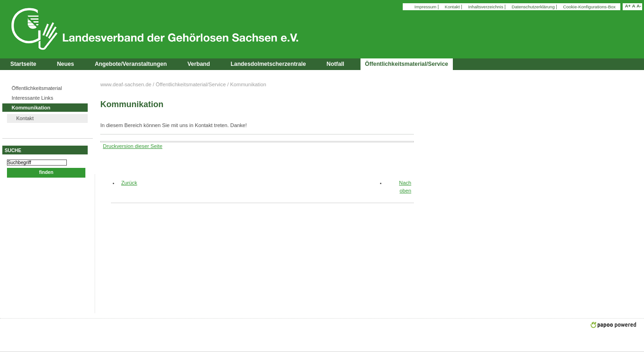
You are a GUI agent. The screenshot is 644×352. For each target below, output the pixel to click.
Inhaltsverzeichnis (486, 7)
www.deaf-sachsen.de (126, 84)
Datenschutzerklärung (534, 7)
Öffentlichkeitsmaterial (37, 88)
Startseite (23, 64)
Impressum (426, 7)
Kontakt (453, 7)
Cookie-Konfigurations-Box (589, 7)
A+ (628, 6)
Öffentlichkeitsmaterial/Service (191, 84)
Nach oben (405, 187)
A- (639, 6)
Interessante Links (32, 98)
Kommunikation (31, 108)
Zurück (126, 183)
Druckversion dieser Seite (133, 146)
